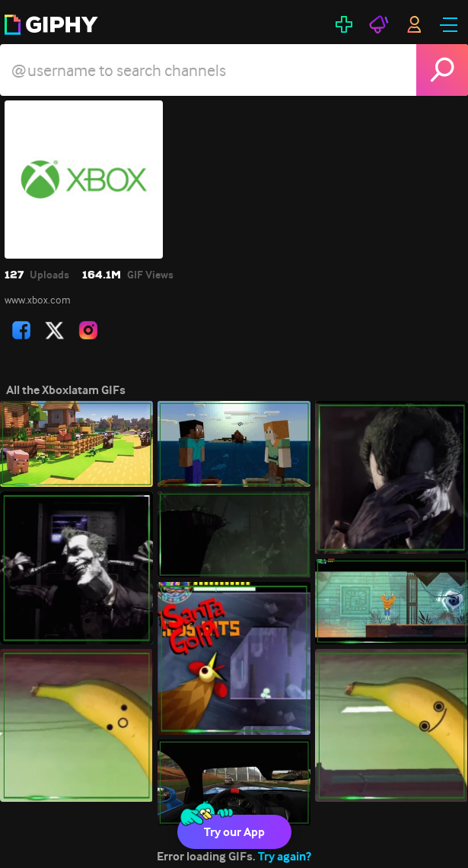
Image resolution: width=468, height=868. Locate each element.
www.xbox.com (38, 300)
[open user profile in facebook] (21, 330)
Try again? (285, 856)
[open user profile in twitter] (55, 330)
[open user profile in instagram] (88, 330)
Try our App (234, 832)
